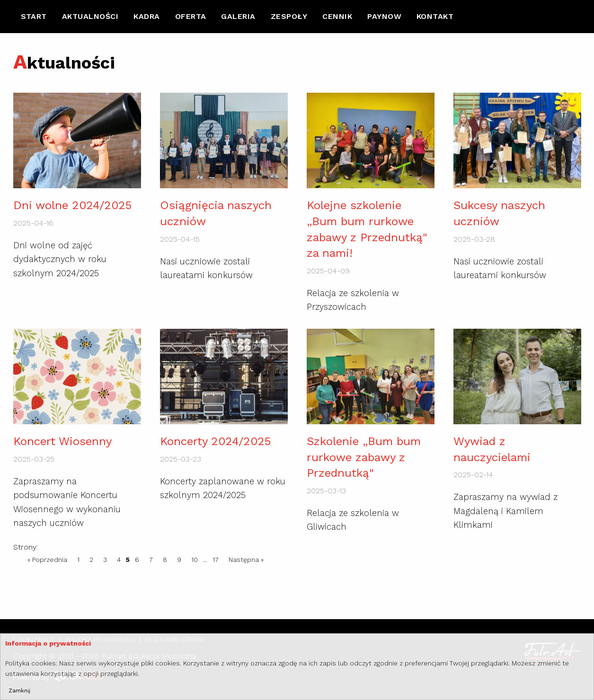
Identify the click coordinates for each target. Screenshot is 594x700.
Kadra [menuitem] (146, 16)
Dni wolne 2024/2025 (72, 205)
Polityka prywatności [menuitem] (100, 640)
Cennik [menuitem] (337, 16)
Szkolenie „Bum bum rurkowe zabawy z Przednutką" (364, 457)
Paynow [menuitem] (384, 16)
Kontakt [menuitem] (435, 16)
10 (195, 560)
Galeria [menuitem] (238, 16)
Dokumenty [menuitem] (37, 640)
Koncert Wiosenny (62, 441)
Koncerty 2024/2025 (215, 441)
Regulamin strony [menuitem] (175, 640)
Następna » (246, 560)
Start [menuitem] (34, 16)
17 (216, 560)
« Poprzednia (47, 560)
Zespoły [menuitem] (289, 16)
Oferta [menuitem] (191, 16)
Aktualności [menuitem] (90, 16)
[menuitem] (34, 17)
